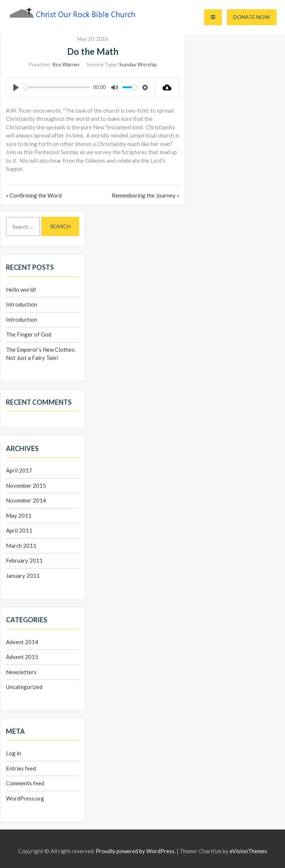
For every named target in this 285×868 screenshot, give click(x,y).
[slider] (57, 87)
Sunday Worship (138, 64)
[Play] (16, 87)
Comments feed (25, 783)
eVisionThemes (248, 851)
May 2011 (19, 516)
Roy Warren (66, 64)
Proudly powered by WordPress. (136, 851)
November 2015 (26, 486)
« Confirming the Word (34, 195)
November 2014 (26, 500)
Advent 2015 (22, 657)
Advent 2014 (22, 642)
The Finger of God (29, 334)
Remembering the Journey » (145, 195)
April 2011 (19, 530)
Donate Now (252, 17)
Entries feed (21, 768)
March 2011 (21, 546)
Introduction (22, 304)
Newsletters (21, 672)
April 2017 (19, 470)
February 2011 (24, 560)
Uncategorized (24, 687)
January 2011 (23, 576)
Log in (14, 753)
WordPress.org (25, 798)
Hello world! (21, 289)
